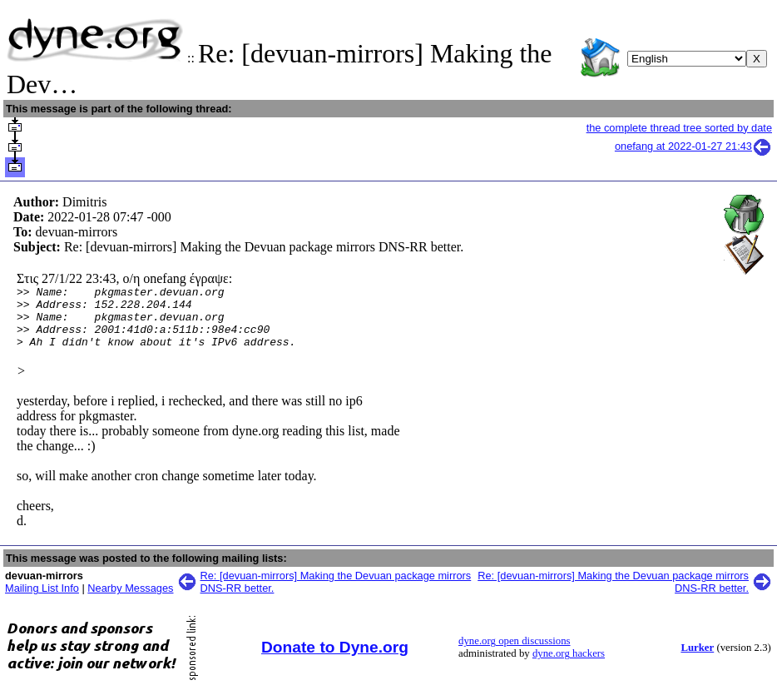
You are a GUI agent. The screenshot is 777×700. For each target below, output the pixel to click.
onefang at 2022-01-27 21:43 (693, 146)
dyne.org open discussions (514, 653)
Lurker (697, 660)
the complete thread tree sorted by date (679, 128)
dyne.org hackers (569, 666)
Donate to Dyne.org (335, 660)
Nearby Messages (130, 601)
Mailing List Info (42, 601)
